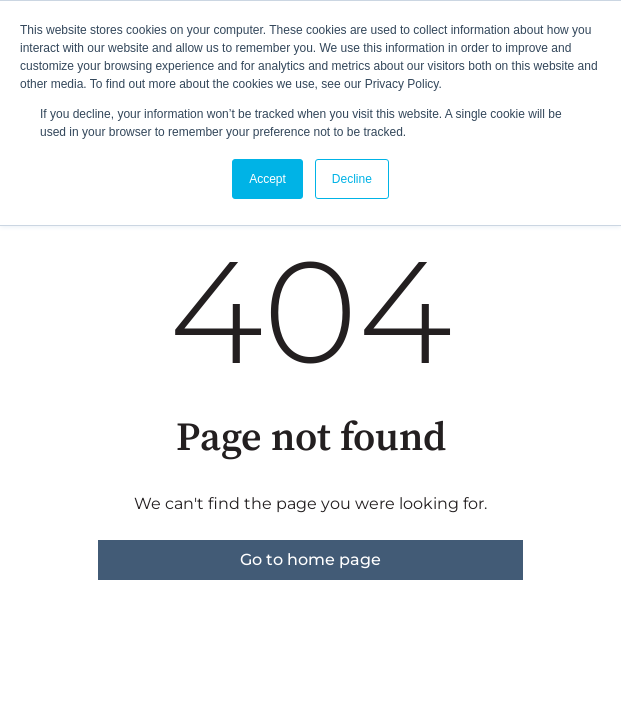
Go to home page (310, 559)
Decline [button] (352, 179)
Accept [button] (267, 179)
